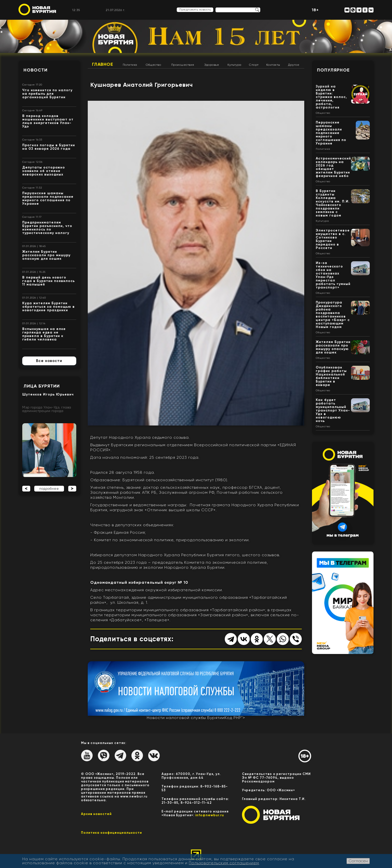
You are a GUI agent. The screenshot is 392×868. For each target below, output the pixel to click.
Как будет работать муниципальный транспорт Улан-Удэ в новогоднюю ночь (333, 410)
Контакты (273, 65)
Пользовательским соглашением (224, 863)
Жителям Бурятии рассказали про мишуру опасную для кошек (46, 255)
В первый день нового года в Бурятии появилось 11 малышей (48, 281)
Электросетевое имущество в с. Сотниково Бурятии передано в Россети (333, 239)
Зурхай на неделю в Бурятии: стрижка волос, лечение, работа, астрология (331, 97)
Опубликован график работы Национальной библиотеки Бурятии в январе (331, 376)
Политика (130, 65)
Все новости (49, 361)
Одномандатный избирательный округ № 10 (139, 582)
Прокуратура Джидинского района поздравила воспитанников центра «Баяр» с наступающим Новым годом (333, 315)
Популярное (333, 70)
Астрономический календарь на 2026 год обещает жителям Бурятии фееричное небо (333, 167)
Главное (103, 64)
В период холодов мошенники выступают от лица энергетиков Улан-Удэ (48, 121)
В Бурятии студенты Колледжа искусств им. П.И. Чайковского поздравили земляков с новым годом (333, 203)
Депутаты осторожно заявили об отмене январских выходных (44, 171)
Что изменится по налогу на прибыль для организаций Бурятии (47, 94)
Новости (35, 70)
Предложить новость (195, 9)
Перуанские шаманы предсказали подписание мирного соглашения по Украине (48, 198)
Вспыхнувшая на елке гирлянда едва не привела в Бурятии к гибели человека (44, 334)
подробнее (49, 489)
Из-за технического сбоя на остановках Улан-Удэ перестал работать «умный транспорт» (333, 275)
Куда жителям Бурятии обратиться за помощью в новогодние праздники (48, 307)
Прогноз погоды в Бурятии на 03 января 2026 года (49, 147)
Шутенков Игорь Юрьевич (48, 394)
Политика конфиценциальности (111, 833)
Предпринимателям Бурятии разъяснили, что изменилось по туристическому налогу (47, 228)
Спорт (254, 65)
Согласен (358, 861)
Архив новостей (96, 814)
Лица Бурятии (42, 386)
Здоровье (212, 65)
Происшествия (183, 65)
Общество (153, 65)
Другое (294, 65)
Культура (234, 65)
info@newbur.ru (210, 815)
